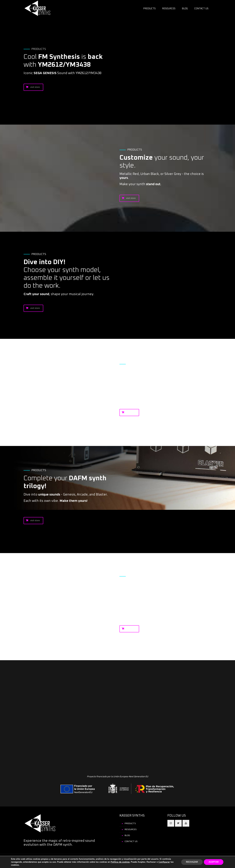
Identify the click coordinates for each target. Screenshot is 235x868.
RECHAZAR (192, 862)
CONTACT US (131, 841)
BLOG (127, 835)
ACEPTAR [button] (214, 862)
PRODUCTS (130, 823)
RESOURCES (131, 829)
